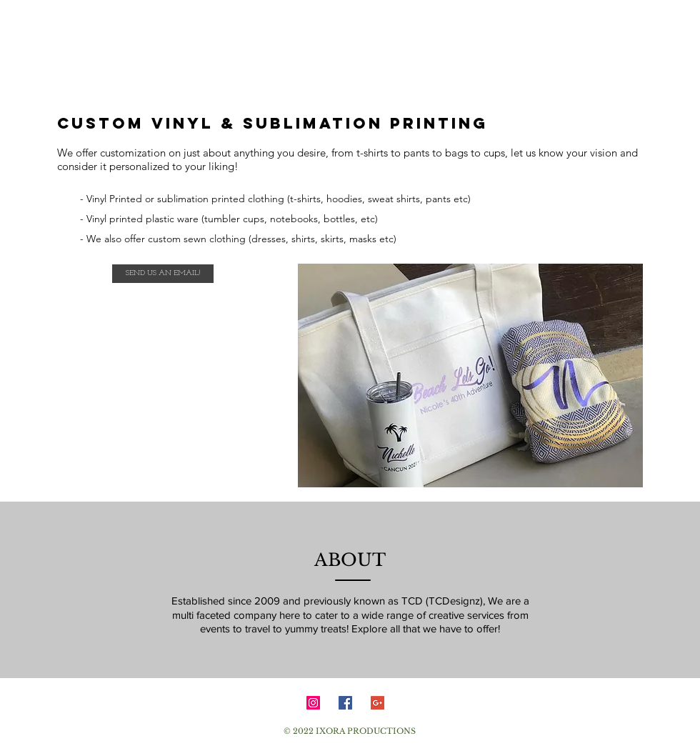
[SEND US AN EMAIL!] (163, 274)
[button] (470, 375)
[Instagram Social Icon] (313, 703)
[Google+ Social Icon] (377, 703)
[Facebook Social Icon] (345, 703)
